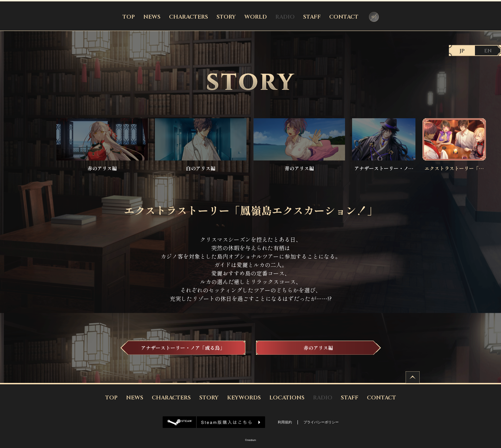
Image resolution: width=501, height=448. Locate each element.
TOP (129, 17)
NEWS (152, 17)
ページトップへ (413, 377)
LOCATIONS (287, 398)
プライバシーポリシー (321, 422)
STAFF (312, 17)
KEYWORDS (244, 398)
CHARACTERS (189, 17)
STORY (226, 17)
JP (462, 51)
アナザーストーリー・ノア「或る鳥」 (183, 348)
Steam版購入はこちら (214, 422)
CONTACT (344, 17)
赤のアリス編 (318, 348)
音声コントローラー (374, 17)
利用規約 (285, 422)
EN (488, 51)
